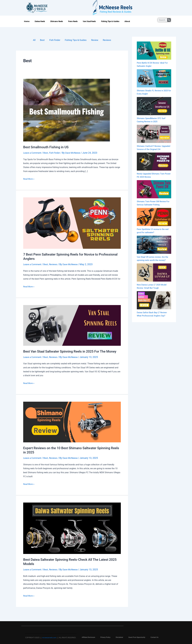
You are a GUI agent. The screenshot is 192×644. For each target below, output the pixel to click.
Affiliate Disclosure (88, 637)
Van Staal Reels (89, 21)
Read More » (29, 179)
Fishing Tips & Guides (110, 21)
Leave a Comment (33, 153)
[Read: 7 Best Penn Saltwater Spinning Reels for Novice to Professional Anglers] (72, 223)
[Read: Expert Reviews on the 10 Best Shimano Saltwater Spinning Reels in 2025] (72, 427)
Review (96, 40)
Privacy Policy (105, 637)
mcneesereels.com (49, 638)
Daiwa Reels (40, 21)
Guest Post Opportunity (137, 637)
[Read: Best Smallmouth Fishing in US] (67, 110)
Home (27, 21)
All (32, 40)
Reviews (109, 40)
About (127, 21)
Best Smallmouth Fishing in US (47, 147)
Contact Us (154, 637)
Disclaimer (119, 637)
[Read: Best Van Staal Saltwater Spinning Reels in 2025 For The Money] (72, 326)
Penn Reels (73, 21)
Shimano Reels (57, 21)
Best (41, 40)
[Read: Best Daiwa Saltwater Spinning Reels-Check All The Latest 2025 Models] (72, 533)
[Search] (169, 20)
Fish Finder (54, 40)
